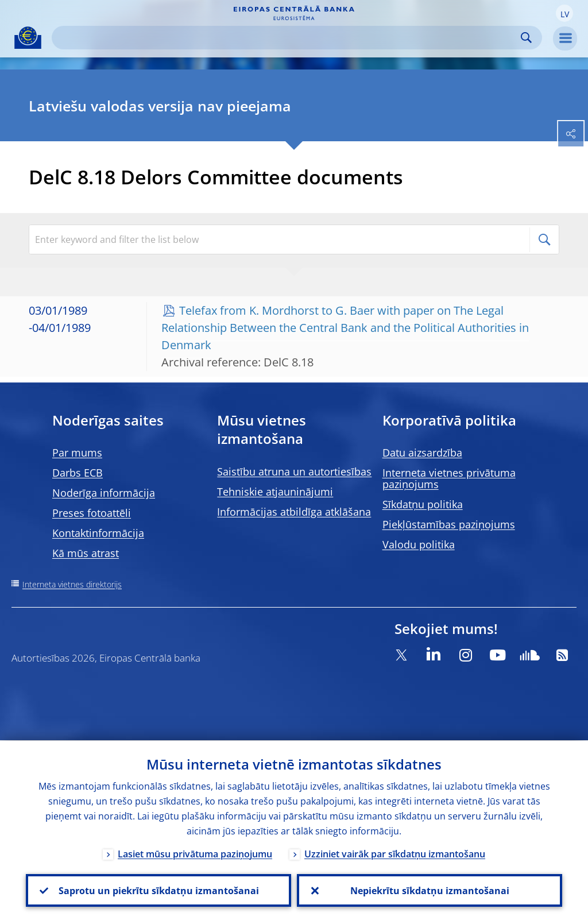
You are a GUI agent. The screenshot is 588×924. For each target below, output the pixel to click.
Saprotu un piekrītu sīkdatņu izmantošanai (159, 890)
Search (526, 38)
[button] (564, 13)
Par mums (77, 453)
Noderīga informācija (104, 493)
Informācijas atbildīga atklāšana (294, 512)
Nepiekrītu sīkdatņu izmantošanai (430, 890)
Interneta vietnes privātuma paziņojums (449, 478)
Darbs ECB (78, 473)
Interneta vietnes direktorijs (72, 584)
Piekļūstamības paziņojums (449, 524)
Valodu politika (419, 544)
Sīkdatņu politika (423, 504)
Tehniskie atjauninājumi (275, 492)
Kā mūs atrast (86, 553)
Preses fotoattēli (92, 513)
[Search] (288, 38)
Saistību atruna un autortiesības (294, 471)
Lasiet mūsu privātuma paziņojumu (195, 853)
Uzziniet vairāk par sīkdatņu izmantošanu (395, 853)
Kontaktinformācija (98, 533)
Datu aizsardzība (422, 453)
